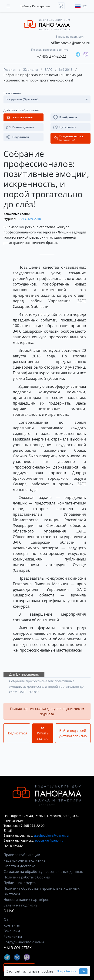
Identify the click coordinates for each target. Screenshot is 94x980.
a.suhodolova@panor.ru (51, 835)
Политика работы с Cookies (27, 877)
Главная (10, 69)
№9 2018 (66, 69)
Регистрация (41, 6)
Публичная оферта (20, 883)
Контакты (12, 925)
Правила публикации (22, 855)
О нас (8, 920)
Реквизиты (13, 936)
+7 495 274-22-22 (51, 56)
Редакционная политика (24, 860)
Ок (83, 971)
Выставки (12, 894)
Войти (25, 6)
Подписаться (17, 733)
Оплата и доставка (19, 866)
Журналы (30, 69)
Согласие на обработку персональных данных (43, 871)
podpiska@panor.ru (49, 840)
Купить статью (43, 733)
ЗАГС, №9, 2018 (30, 219)
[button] (70, 127)
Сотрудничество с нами (24, 942)
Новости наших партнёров (26, 899)
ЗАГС (49, 69)
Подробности (67, 971)
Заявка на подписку (20, 905)
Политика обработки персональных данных (42, 888)
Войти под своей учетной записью (73, 733)
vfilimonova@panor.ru (71, 43)
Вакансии (12, 931)
